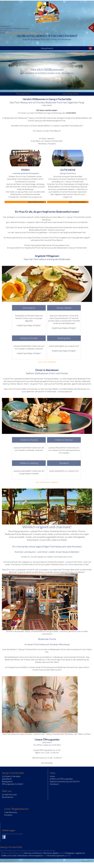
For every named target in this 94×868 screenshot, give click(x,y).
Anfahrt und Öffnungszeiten (61, 779)
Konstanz (8, 815)
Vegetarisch (80, 853)
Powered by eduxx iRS (87, 861)
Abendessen (23, 856)
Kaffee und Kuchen (9, 856)
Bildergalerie (7, 781)
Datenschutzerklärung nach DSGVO (65, 781)
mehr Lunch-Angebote (47, 362)
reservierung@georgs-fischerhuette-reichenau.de (23, 33)
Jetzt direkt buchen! (36, 202)
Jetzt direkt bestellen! (78, 202)
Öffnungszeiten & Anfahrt (13, 784)
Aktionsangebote (36, 856)
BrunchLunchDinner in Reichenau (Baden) (42, 853)
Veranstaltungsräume (56, 856)
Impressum (54, 784)
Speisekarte (7, 779)
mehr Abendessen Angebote (47, 482)
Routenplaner (8, 797)
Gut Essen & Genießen (11, 776)
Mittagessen (69, 853)
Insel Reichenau (11, 812)
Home (52, 776)
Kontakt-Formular (9, 795)
